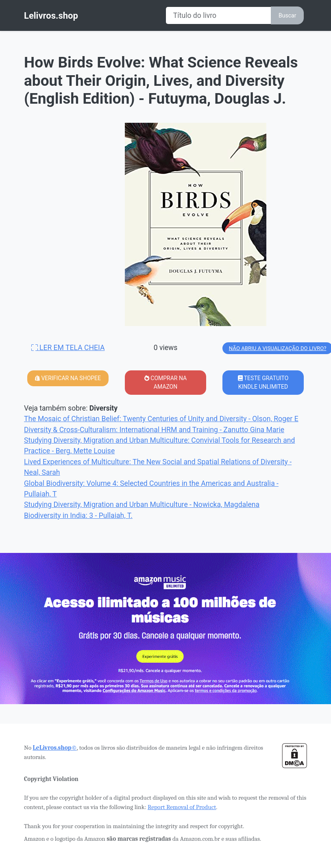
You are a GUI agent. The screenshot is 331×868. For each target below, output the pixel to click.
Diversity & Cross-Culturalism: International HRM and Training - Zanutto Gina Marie (154, 430)
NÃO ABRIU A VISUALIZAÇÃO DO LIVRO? (278, 348)
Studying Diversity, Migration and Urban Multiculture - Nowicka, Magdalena (142, 505)
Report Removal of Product (182, 807)
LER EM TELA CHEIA (68, 348)
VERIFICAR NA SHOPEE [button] (68, 378)
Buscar (287, 15)
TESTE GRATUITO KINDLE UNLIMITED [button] (263, 382)
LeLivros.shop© (54, 748)
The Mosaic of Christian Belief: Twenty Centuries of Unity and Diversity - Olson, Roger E (161, 419)
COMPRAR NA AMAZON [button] (165, 382)
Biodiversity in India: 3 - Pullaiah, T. (78, 516)
